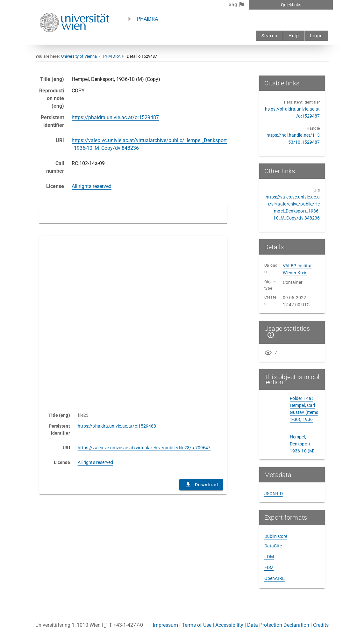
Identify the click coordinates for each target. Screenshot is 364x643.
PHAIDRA (147, 19)
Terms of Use (197, 625)
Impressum (165, 625)
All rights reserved (92, 186)
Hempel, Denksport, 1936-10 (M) (302, 444)
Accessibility (229, 625)
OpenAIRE (275, 578)
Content (133, 321)
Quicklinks (291, 5)
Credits (321, 625)
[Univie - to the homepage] (75, 41)
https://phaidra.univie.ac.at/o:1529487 (115, 117)
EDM (269, 567)
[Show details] (269, 335)
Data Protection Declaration (278, 625)
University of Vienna (79, 56)
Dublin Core (276, 536)
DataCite (273, 546)
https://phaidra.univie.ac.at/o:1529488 (117, 426)
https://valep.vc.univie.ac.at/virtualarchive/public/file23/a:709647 (144, 448)
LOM (269, 557)
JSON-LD (274, 494)
